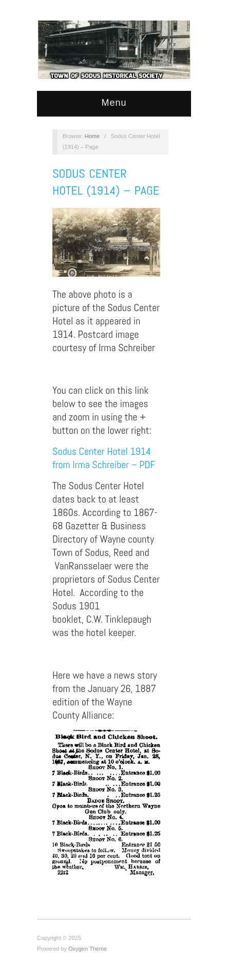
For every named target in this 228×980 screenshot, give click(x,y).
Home (92, 136)
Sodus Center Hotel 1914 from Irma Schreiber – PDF (104, 458)
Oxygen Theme (88, 949)
